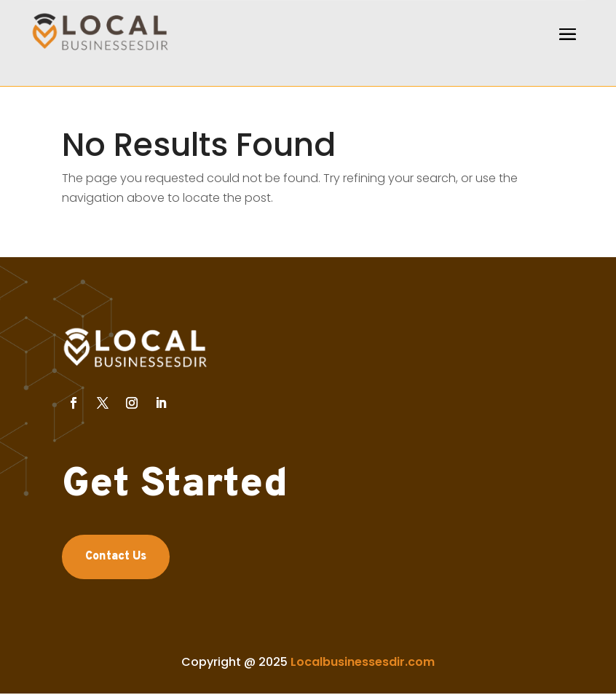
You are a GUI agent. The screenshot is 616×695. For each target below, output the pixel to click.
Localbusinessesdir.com (363, 662)
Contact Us (116, 557)
